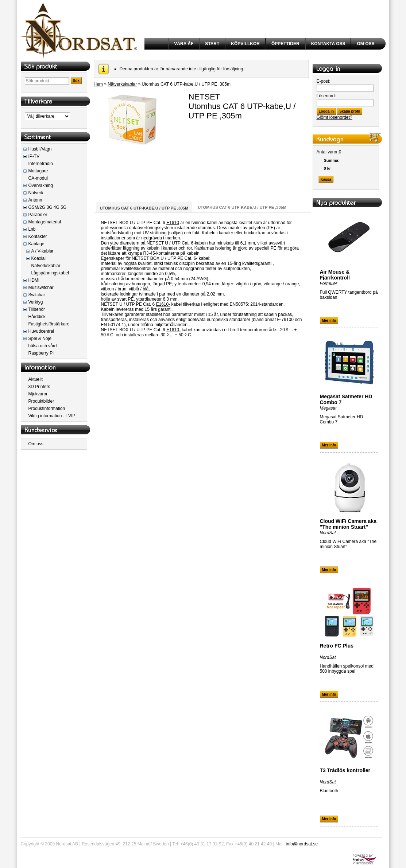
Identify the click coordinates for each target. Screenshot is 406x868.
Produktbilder (41, 401)
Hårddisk (37, 317)
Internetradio (41, 164)
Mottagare (38, 171)
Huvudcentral (41, 331)
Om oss (36, 444)
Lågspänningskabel (50, 273)
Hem (98, 84)
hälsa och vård (43, 346)
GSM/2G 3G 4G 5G (48, 207)
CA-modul (38, 178)
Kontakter (38, 236)
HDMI (34, 280)
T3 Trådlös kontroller (345, 770)
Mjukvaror (38, 394)
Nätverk (36, 193)
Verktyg (36, 302)
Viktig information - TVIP (52, 416)
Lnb (32, 229)
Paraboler (38, 215)
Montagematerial (45, 222)
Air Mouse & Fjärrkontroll (335, 275)
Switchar (37, 295)
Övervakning (41, 185)
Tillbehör (37, 309)
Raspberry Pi (41, 353)
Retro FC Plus (337, 646)
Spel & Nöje (40, 339)
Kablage (36, 244)
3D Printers (39, 387)
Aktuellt (36, 379)
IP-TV (34, 156)
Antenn (35, 200)
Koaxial (38, 258)
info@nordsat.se (302, 844)
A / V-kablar (42, 251)
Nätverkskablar (46, 266)
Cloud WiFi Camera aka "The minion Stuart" (348, 524)
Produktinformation (47, 408)
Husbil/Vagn (40, 149)
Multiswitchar (41, 288)
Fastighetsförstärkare (49, 324)
